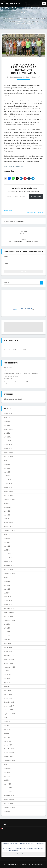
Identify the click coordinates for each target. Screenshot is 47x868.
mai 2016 (7, 776)
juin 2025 (7, 425)
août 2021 (7, 534)
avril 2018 (7, 686)
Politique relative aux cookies (10, 850)
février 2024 (8, 445)
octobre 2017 (8, 710)
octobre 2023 (8, 456)
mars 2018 (7, 690)
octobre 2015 (8, 803)
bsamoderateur (16, 77)
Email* (14, 266)
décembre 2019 (9, 608)
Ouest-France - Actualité (35, 212)
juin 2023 (7, 468)
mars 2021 (7, 554)
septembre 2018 (9, 667)
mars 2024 (7, 441)
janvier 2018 (8, 698)
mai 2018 (7, 683)
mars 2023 (7, 480)
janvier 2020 (8, 605)
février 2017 (8, 741)
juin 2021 (7, 542)
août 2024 (7, 433)
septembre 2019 (9, 620)
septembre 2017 (9, 714)
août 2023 (7, 460)
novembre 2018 (9, 659)
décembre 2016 (9, 749)
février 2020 (8, 601)
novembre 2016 (9, 753)
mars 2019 (7, 643)
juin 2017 (7, 725)
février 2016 (8, 788)
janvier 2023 (8, 488)
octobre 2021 (8, 527)
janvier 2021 (8, 562)
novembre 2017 (9, 706)
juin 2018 (7, 679)
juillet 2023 (8, 464)
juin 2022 (7, 511)
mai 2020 (7, 589)
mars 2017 (7, 737)
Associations (8, 210)
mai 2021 (7, 546)
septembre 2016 (9, 761)
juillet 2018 (8, 675)
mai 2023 (7, 472)
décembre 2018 (9, 655)
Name (14, 258)
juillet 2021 (8, 538)
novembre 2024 (9, 429)
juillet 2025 (8, 421)
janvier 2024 (8, 449)
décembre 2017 (9, 702)
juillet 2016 (8, 768)
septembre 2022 (9, 499)
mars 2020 (7, 597)
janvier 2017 (8, 745)
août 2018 (7, 671)
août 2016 (7, 764)
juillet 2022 (8, 507)
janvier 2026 (8, 413)
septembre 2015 (9, 807)
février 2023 (8, 484)
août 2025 (7, 417)
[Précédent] (8, 346)
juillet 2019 (8, 628)
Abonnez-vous (36, 196)
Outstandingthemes (37, 864)
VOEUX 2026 (8, 368)
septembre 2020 (9, 573)
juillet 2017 (8, 721)
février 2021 (8, 558)
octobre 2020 (8, 569)
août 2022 (7, 503)
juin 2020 (7, 585)
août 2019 (7, 624)
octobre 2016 (8, 757)
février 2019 (8, 647)
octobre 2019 (8, 616)
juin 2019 (7, 632)
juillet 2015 (8, 811)
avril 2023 (7, 476)
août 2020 (7, 577)
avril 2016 (7, 780)
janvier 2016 (8, 792)
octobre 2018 (8, 663)
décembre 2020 (9, 566)
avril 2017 (7, 733)
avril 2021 (7, 550)
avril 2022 (7, 519)
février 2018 (8, 694)
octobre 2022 (8, 495)
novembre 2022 (9, 491)
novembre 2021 (9, 523)
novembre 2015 (9, 799)
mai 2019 (7, 636)
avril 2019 (7, 640)
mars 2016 (7, 784)
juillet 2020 (8, 581)
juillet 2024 (8, 437)
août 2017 (7, 718)
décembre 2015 (9, 796)
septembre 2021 (9, 530)
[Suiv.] (39, 346)
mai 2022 (7, 515)
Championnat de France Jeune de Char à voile (19, 382)
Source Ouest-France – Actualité (15, 166)
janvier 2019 (8, 651)
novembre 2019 (9, 612)
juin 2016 (7, 772)
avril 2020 (7, 593)
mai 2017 (7, 729)
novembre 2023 (9, 452)
